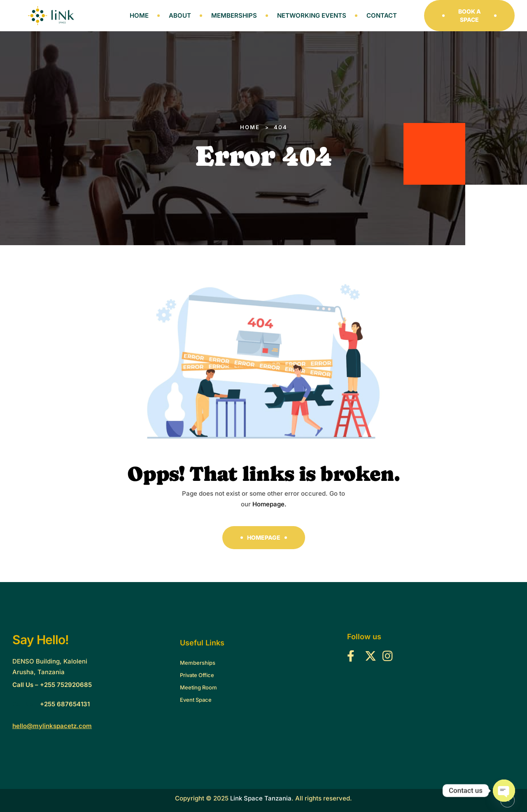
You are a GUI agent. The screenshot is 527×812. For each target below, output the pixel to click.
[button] (469, 16)
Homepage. (269, 504)
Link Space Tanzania (261, 798)
